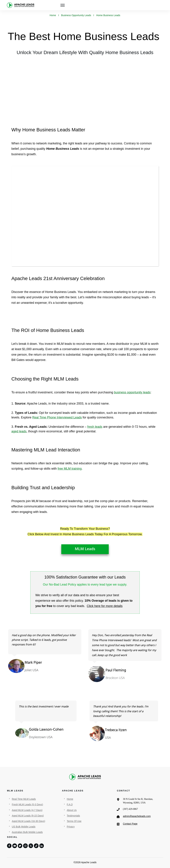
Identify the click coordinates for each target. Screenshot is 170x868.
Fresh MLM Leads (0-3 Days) (27, 804)
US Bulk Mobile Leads (24, 827)
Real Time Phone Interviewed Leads (57, 417)
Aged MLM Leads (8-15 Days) (28, 816)
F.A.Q (70, 804)
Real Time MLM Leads (24, 799)
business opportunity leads (132, 392)
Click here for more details (105, 606)
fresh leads (95, 427)
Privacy (71, 827)
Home (70, 799)
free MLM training (70, 469)
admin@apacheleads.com (137, 816)
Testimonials (73, 816)
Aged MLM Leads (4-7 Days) (27, 810)
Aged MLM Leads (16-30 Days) (29, 821)
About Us (72, 810)
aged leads (19, 431)
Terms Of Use (74, 821)
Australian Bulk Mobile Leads (27, 832)
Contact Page (130, 824)
